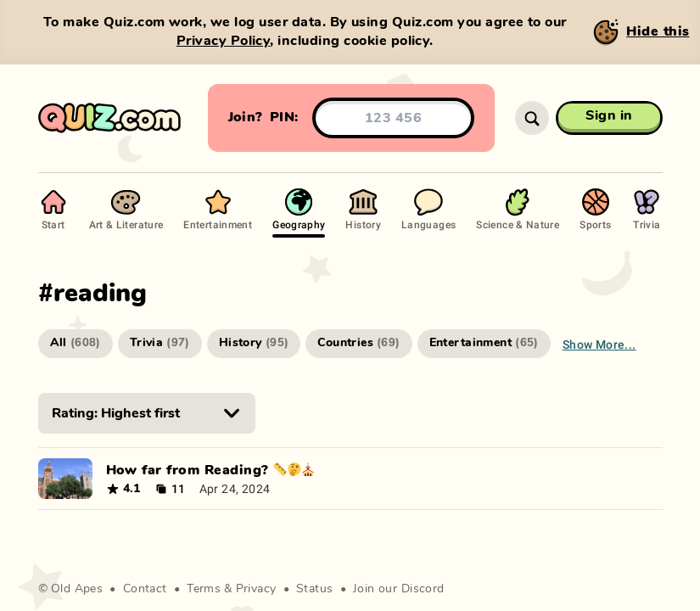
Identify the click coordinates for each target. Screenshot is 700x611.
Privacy (256, 589)
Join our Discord (399, 589)
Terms (204, 589)
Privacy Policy (224, 41)
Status (315, 589)
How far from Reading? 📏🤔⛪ (211, 470)
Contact (145, 589)
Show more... (599, 344)
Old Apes (77, 589)
